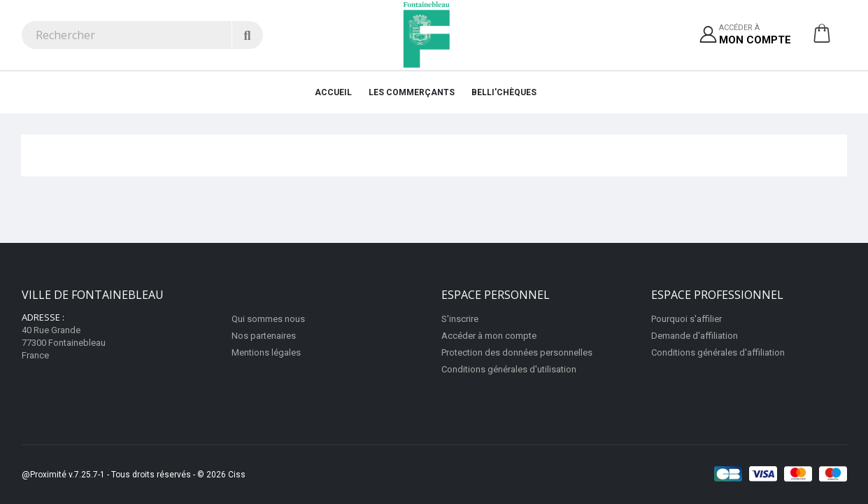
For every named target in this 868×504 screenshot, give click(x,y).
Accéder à (755, 35)
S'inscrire (460, 319)
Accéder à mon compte (489, 336)
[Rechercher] (247, 35)
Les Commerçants (412, 92)
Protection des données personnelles (517, 352)
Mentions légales (266, 352)
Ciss (237, 475)
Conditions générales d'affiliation (718, 352)
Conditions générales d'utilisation (509, 369)
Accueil (333, 92)
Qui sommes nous (268, 319)
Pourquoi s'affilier (686, 319)
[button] (822, 38)
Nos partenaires (264, 336)
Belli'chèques (504, 92)
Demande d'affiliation (695, 336)
